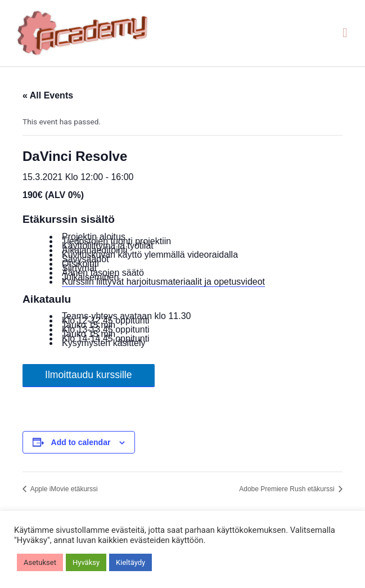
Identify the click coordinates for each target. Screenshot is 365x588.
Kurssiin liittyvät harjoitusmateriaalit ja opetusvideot (163, 282)
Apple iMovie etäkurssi (63, 489)
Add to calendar (81, 442)
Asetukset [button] (40, 562)
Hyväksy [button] (86, 562)
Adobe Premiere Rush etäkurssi (288, 489)
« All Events (48, 95)
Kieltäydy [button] (130, 562)
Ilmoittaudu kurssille (89, 375)
